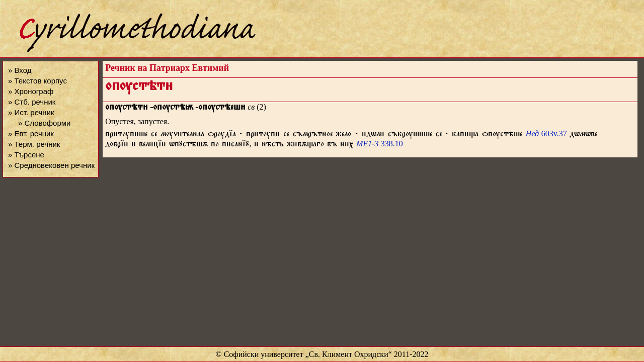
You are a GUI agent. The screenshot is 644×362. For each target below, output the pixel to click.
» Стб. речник (32, 102)
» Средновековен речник (51, 165)
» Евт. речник (31, 133)
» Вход (20, 70)
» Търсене (26, 155)
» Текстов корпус (37, 81)
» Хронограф (31, 91)
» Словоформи (44, 123)
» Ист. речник (31, 112)
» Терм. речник (34, 144)
